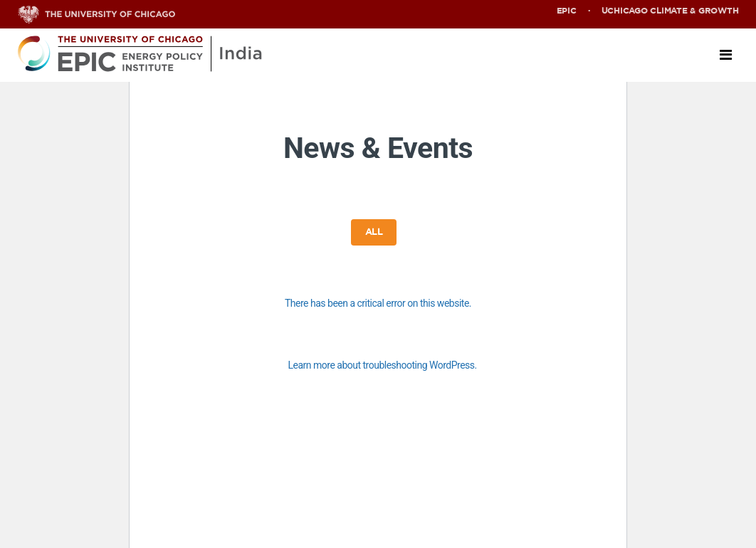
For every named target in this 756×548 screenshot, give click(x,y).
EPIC (567, 11)
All (374, 232)
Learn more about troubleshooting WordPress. (382, 365)
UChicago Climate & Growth (670, 11)
